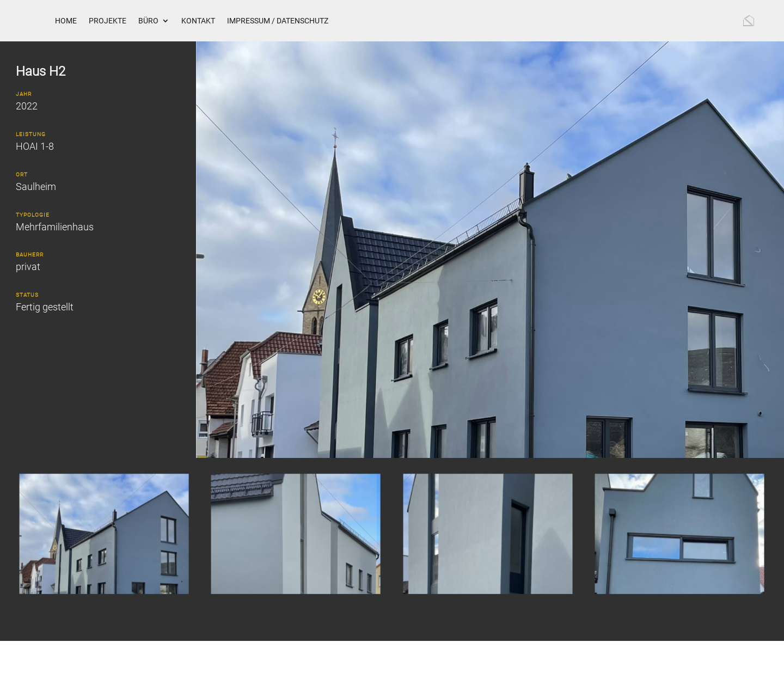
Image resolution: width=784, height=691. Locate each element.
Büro (148, 21)
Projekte (108, 21)
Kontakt (198, 21)
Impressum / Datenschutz (278, 21)
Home (66, 21)
